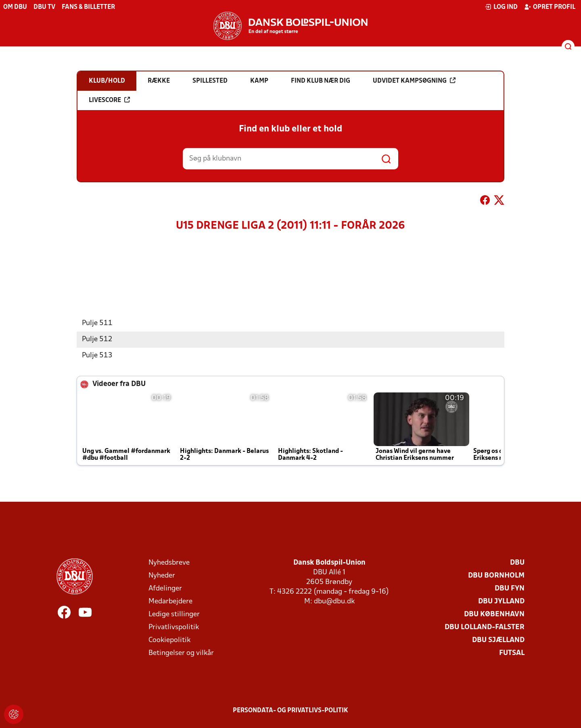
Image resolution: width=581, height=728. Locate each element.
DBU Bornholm (496, 576)
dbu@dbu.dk (334, 602)
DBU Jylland (501, 602)
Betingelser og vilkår (181, 653)
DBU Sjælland (498, 640)
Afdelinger (165, 589)
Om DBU (15, 7)
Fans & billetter (88, 7)
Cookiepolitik (169, 640)
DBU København (494, 614)
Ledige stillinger (174, 614)
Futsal (512, 653)
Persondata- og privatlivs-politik (290, 711)
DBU (517, 563)
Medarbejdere (170, 602)
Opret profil (550, 7)
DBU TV (44, 7)
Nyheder (162, 576)
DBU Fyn (510, 589)
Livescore (109, 100)
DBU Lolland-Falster (485, 627)
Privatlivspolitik (174, 627)
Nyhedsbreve (169, 563)
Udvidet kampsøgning (414, 81)
